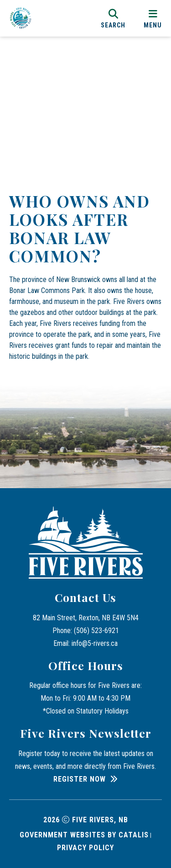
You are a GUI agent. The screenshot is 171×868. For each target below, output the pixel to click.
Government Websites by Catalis (84, 835)
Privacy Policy (85, 848)
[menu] (153, 18)
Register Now (80, 779)
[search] (113, 18)
